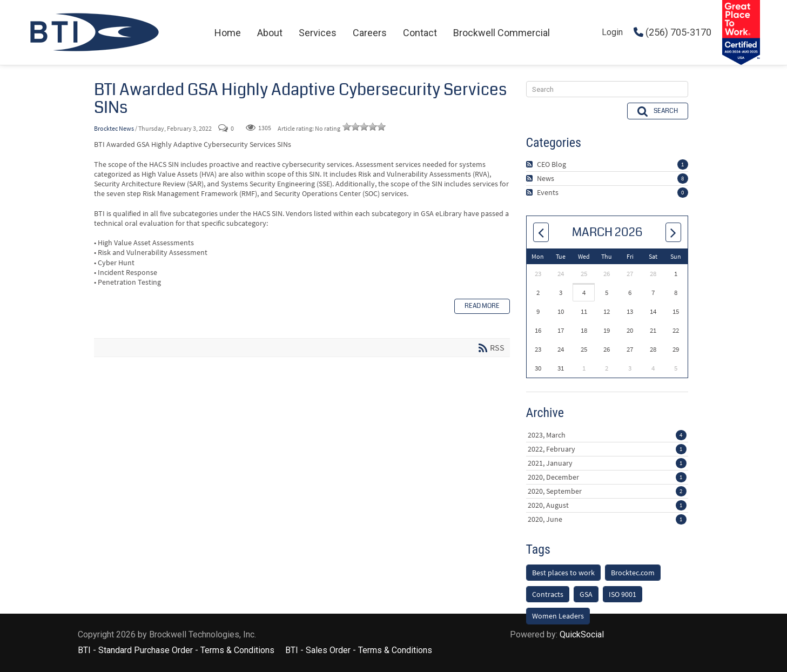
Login (612, 32)
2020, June (607, 503)
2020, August (607, 489)
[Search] (607, 73)
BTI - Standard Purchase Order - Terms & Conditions (176, 666)
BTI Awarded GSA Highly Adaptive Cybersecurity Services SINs (300, 99)
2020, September (607, 475)
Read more (482, 306)
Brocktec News (114, 128)
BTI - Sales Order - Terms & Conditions (359, 666)
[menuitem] (228, 33)
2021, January (607, 447)
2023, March (607, 419)
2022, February (607, 433)
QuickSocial (582, 651)
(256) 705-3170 (672, 32)
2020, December (607, 461)
